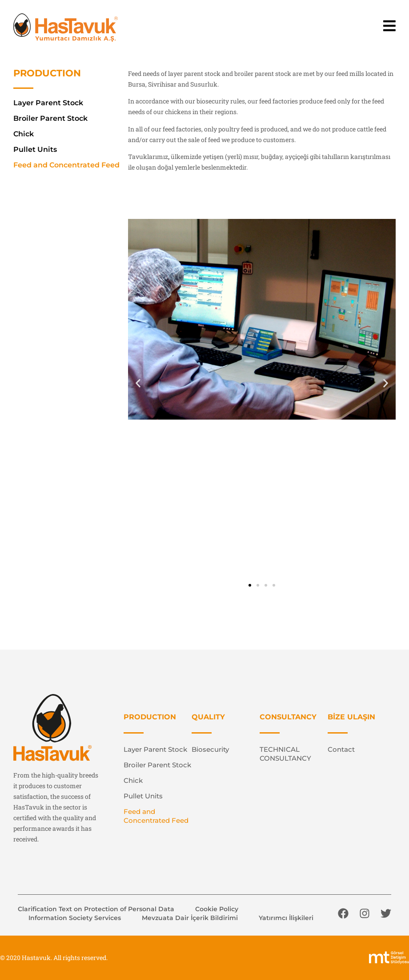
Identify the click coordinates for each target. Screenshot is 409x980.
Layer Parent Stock (48, 103)
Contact (341, 749)
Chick (24, 134)
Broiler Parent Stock (50, 118)
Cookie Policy (217, 909)
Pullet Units (35, 149)
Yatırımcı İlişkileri (286, 918)
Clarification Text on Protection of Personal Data (96, 909)
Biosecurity (210, 749)
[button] (138, 383)
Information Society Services (75, 918)
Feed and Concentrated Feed (66, 165)
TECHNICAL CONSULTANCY (285, 754)
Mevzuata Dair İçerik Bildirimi (190, 918)
